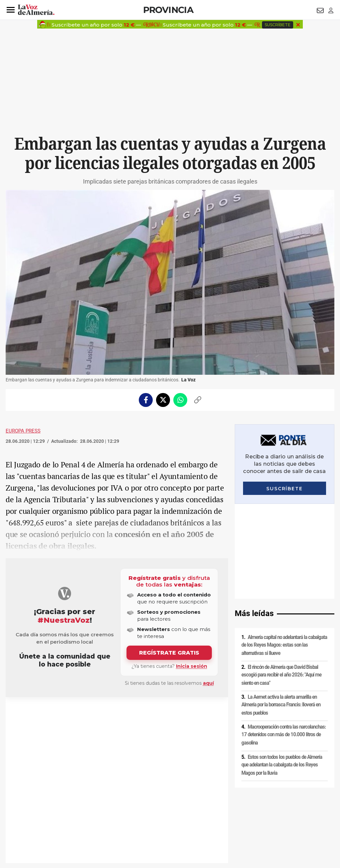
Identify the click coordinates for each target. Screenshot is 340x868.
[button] (11, 10)
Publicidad (269, 811)
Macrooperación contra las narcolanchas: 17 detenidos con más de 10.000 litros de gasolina (284, 640)
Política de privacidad (54, 811)
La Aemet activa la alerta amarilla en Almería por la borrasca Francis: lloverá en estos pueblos (281, 610)
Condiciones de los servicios (144, 811)
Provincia (168, 10)
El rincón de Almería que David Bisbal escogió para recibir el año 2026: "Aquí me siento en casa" (281, 580)
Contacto (245, 811)
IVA (36, 713)
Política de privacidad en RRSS (203, 811)
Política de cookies (96, 811)
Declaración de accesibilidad (155, 823)
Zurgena (23, 713)
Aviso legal (19, 811)
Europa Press (23, 431)
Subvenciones (54, 713)
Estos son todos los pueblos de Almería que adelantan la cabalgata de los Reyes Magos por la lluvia (282, 670)
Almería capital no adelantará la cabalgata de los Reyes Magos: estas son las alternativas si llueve (284, 550)
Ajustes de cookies (107, 823)
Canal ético (74, 823)
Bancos (76, 713)
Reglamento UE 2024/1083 (33, 823)
